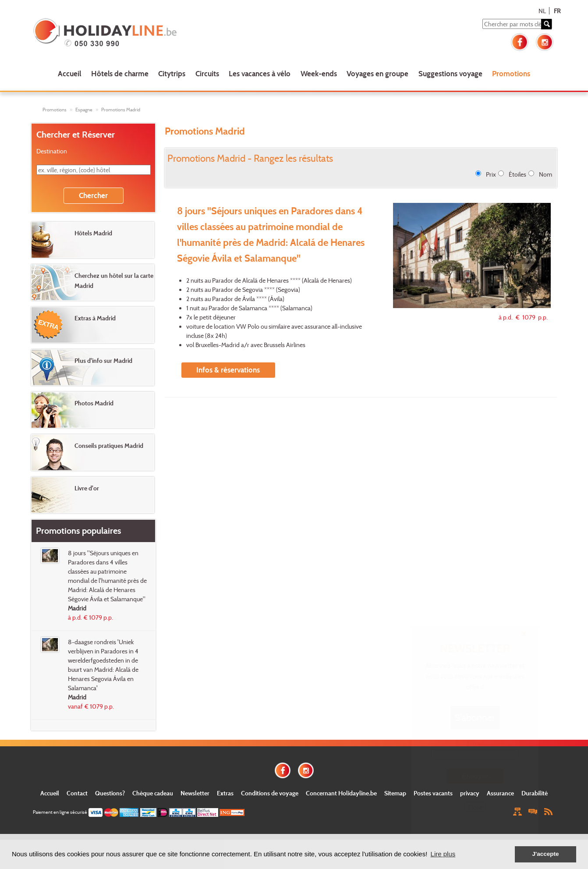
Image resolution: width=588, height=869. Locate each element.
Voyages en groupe (377, 73)
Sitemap (395, 793)
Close (475, 807)
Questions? (110, 793)
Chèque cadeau (153, 793)
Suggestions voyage (450, 73)
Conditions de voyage (270, 793)
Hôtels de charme (120, 73)
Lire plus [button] (443, 854)
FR (557, 11)
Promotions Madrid (121, 110)
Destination (52, 151)
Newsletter (195, 793)
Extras (225, 793)
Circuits (207, 73)
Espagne (84, 110)
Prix (491, 174)
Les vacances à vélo (260, 73)
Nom (545, 174)
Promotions (511, 73)
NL (542, 11)
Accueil (69, 73)
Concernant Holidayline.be (341, 793)
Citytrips (172, 73)
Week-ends (319, 73)
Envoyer (475, 776)
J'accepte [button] (545, 854)
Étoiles (517, 174)
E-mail (475, 743)
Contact (77, 793)
